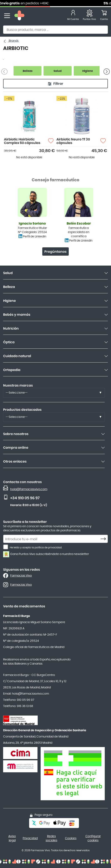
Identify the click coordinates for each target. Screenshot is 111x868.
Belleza (9, 287)
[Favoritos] (89, 16)
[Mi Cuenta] (73, 16)
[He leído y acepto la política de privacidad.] (6, 547)
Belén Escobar (79, 224)
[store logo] (19, 16)
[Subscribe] (104, 539)
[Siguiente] (107, 71)
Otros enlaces (15, 462)
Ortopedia (12, 370)
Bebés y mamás (17, 315)
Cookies (71, 838)
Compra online (16, 448)
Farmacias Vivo (21, 576)
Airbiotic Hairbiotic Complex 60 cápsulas (22, 141)
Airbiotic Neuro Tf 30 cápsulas (73, 141)
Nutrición (11, 329)
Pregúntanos (55, 252)
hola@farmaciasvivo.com (29, 489)
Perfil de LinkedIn (35, 237)
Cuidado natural (17, 356)
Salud (8, 273)
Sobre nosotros (16, 434)
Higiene (9, 301)
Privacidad (30, 838)
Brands (13, 41)
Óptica (9, 342)
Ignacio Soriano (32, 224)
